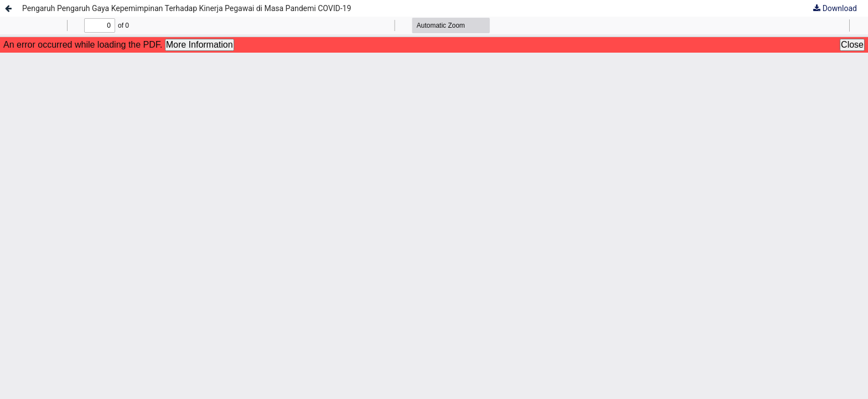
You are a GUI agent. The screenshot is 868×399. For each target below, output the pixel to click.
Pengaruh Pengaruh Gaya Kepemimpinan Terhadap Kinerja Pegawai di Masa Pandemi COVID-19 (187, 8)
